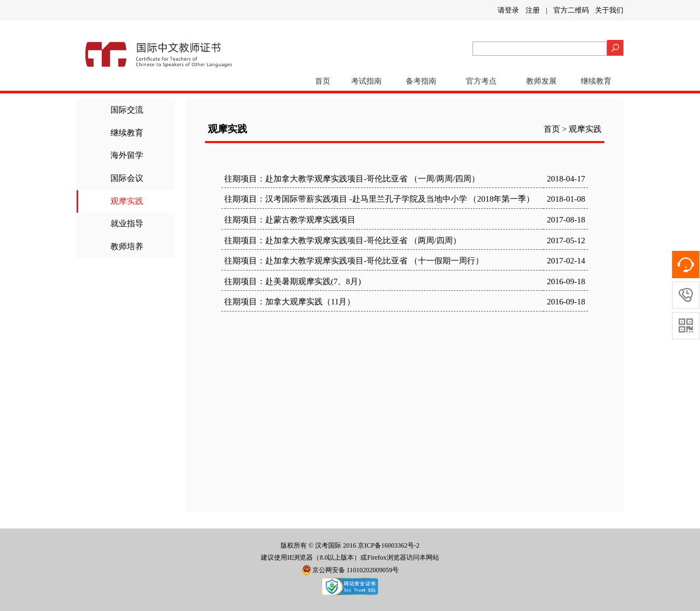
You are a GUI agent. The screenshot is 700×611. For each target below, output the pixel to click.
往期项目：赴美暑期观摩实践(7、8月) (293, 281)
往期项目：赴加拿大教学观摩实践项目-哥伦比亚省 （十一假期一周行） (354, 261)
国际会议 (127, 178)
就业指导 (127, 224)
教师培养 (127, 246)
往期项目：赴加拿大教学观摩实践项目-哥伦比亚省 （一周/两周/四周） (352, 179)
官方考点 (481, 81)
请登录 (508, 10)
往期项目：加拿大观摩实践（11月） (290, 302)
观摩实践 (127, 201)
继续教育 (596, 81)
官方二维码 (571, 10)
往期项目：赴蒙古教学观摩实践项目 (290, 220)
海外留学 (127, 155)
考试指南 (366, 81)
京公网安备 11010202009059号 (350, 570)
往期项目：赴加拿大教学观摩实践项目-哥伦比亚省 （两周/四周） (343, 240)
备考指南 (421, 81)
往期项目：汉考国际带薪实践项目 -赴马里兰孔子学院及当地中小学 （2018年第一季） (380, 199)
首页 (323, 81)
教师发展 (541, 81)
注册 (533, 10)
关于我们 (609, 10)
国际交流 (127, 110)
